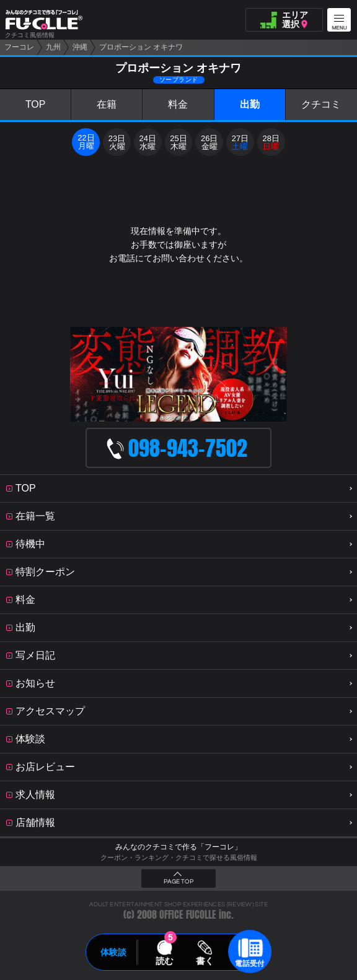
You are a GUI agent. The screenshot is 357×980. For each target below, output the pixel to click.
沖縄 (80, 47)
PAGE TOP (178, 882)
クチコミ (321, 104)
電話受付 (250, 963)
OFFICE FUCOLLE (188, 915)
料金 (178, 104)
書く (205, 961)
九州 (53, 47)
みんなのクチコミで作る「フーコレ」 (178, 847)
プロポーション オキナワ (141, 47)
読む (164, 961)
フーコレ (19, 47)
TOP (36, 104)
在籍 (107, 104)
